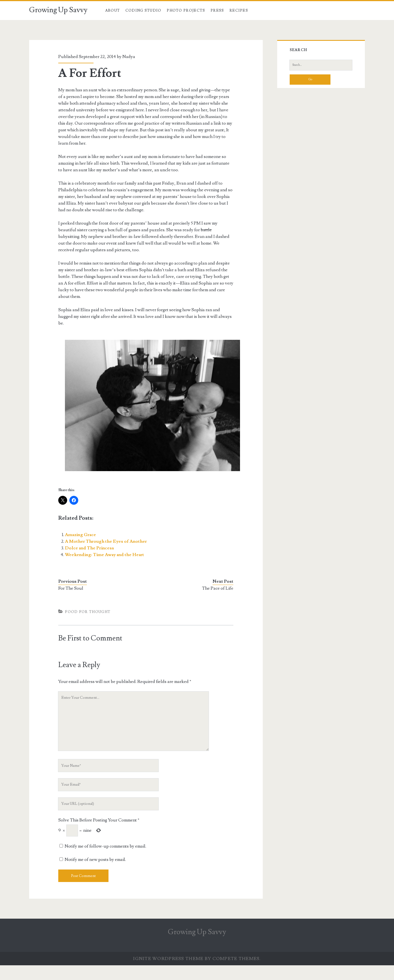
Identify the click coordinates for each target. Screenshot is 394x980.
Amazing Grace (80, 535)
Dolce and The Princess (89, 548)
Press (217, 11)
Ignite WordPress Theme (168, 959)
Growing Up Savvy (58, 10)
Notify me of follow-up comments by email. (105, 846)
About (113, 11)
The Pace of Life (218, 588)
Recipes (239, 11)
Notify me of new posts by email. (95, 860)
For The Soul (71, 588)
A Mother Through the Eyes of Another (106, 541)
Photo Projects (186, 11)
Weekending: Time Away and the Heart (104, 555)
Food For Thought (88, 612)
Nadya (129, 57)
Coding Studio (143, 11)
